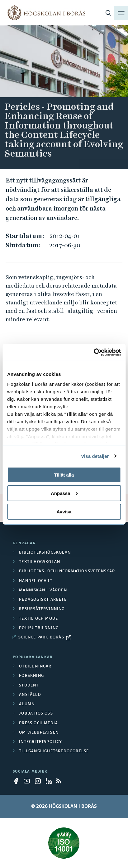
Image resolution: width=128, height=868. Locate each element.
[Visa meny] (119, 13)
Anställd (30, 695)
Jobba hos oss (36, 714)
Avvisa (64, 511)
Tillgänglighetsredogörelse (54, 751)
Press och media (38, 723)
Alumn (27, 704)
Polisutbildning (39, 628)
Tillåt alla (64, 475)
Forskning (31, 676)
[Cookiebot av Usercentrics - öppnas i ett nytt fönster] (94, 352)
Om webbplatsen (39, 733)
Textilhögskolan (40, 562)
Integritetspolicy (40, 742)
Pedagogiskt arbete (43, 600)
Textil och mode (38, 619)
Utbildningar (35, 667)
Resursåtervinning (42, 609)
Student (29, 686)
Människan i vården (43, 590)
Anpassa (64, 493)
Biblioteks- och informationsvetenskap (67, 571)
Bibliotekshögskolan (45, 553)
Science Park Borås (41, 638)
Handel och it (36, 581)
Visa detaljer (95, 456)
